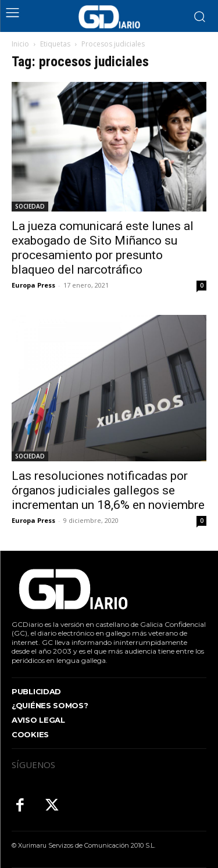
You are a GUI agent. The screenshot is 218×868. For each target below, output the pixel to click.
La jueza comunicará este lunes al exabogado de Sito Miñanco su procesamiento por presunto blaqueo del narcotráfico (103, 248)
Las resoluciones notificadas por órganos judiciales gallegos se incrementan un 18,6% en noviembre (108, 490)
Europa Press (33, 285)
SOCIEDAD (30, 206)
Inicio (20, 44)
